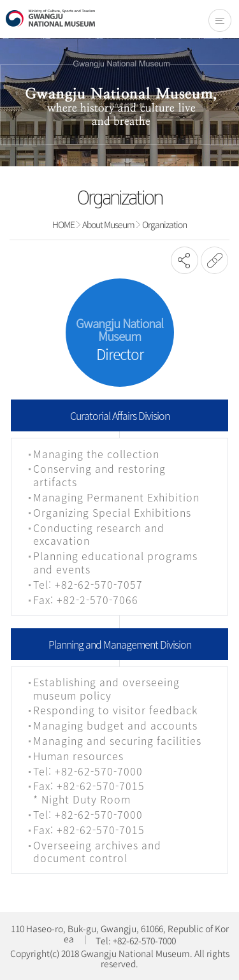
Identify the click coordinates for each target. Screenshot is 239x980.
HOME (63, 224)
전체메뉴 (220, 20)
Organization (164, 224)
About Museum (108, 224)
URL (214, 260)
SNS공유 (185, 260)
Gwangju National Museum (50, 18)
